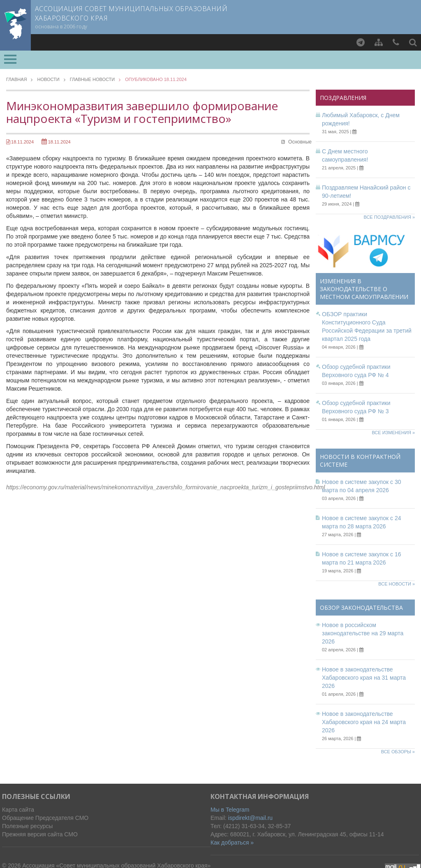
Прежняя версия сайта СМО (40, 834)
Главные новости (93, 80)
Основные (300, 142)
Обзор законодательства (361, 608)
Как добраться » (232, 843)
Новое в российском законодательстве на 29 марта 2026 (363, 633)
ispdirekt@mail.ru (250, 818)
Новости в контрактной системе (360, 461)
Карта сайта (18, 810)
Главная (16, 80)
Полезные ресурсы (27, 826)
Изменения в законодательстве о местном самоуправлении (364, 289)
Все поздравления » (389, 217)
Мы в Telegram (230, 810)
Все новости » (397, 584)
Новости (48, 80)
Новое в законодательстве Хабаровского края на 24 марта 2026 (364, 722)
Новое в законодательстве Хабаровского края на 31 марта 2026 (364, 678)
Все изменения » (393, 433)
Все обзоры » (398, 752)
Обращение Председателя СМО (45, 818)
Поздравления (343, 98)
